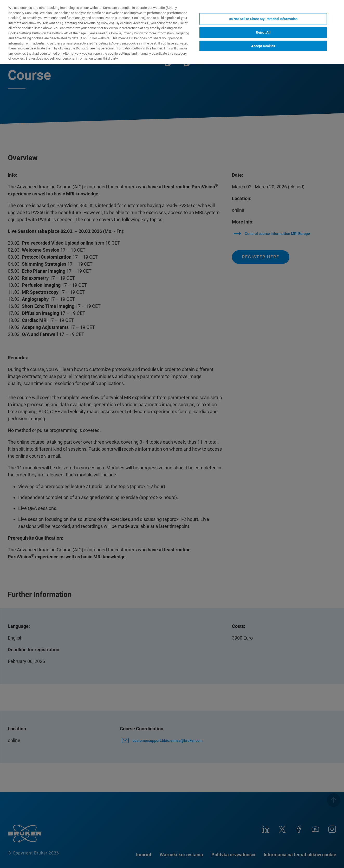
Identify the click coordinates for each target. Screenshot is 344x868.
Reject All (263, 32)
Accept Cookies (263, 46)
